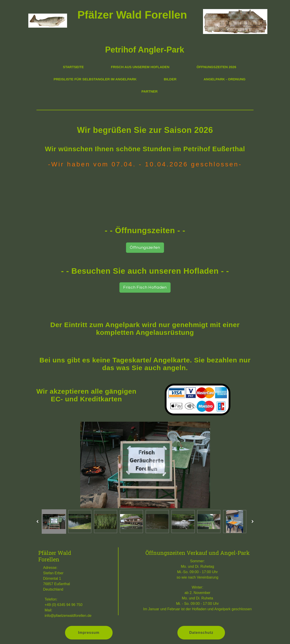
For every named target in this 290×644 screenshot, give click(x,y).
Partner (149, 91)
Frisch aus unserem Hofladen (140, 67)
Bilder (170, 79)
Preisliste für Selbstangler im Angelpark (95, 79)
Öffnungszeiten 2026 (216, 67)
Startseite (73, 67)
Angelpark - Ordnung (225, 79)
